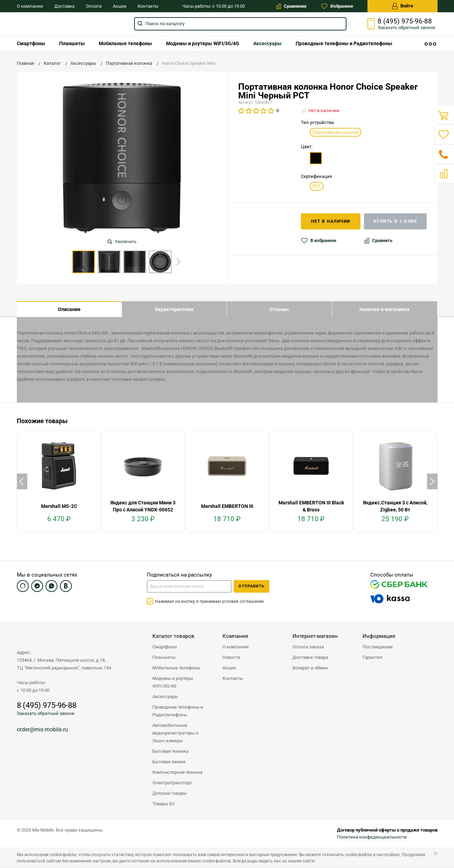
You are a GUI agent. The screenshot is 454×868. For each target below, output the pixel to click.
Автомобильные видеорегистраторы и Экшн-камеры (176, 733)
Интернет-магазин (315, 636)
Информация (379, 636)
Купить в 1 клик (395, 221)
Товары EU (163, 804)
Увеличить (122, 242)
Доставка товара (310, 658)
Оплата (94, 6)
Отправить (252, 587)
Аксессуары (267, 43)
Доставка (64, 6)
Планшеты (72, 43)
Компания (235, 636)
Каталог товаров (173, 636)
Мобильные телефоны (125, 43)
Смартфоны (31, 43)
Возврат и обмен (310, 668)
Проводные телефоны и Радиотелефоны (344, 43)
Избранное (337, 6)
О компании (30, 6)
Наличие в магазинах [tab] (384, 309)
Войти (403, 6)
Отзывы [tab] (279, 309)
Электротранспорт (172, 783)
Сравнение (291, 6)
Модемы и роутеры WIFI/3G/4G (203, 43)
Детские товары (170, 794)
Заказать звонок (407, 27)
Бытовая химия (169, 762)
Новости (231, 658)
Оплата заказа (308, 647)
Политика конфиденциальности (372, 837)
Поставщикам (378, 647)
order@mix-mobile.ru (42, 730)
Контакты (148, 6)
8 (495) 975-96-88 (405, 21)
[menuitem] (31, 43)
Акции (120, 6)
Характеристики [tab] (174, 309)
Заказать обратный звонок (46, 714)
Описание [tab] (69, 309)
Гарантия (372, 658)
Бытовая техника (170, 752)
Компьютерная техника (177, 773)
